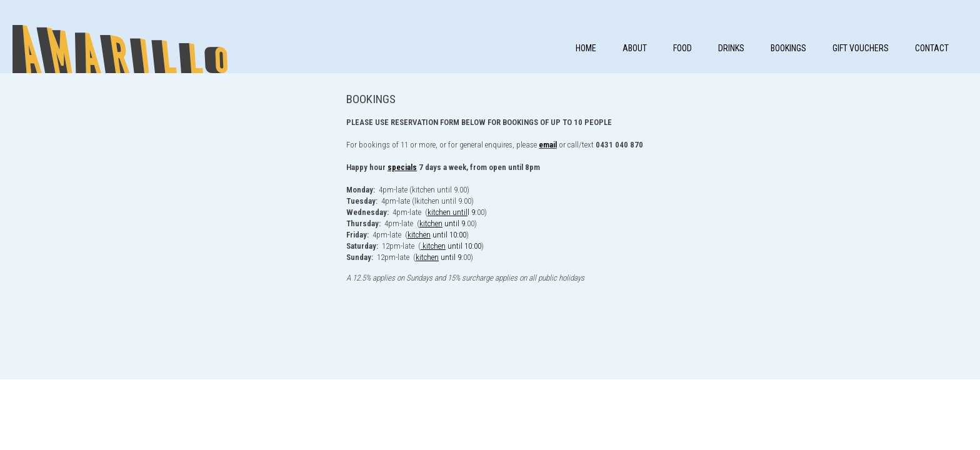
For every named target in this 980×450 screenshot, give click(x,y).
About (635, 48)
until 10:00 (437, 235)
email (548, 145)
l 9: (452, 212)
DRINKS (731, 48)
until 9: (439, 257)
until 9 (442, 223)
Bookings (788, 48)
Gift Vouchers (861, 48)
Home (586, 48)
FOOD (682, 48)
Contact (932, 48)
